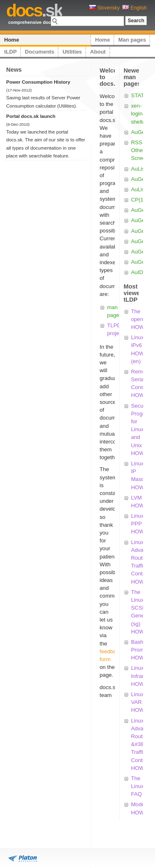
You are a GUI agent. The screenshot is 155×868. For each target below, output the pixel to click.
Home (12, 40)
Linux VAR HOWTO (141, 702)
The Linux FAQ (138, 786)
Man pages (132, 40)
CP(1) (138, 200)
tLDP (10, 52)
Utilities (72, 52)
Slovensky (105, 8)
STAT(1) (141, 95)
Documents (39, 52)
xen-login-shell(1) (140, 114)
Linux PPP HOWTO (141, 524)
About (98, 52)
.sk (34, 11)
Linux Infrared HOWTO (141, 676)
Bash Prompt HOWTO (141, 650)
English (135, 8)
